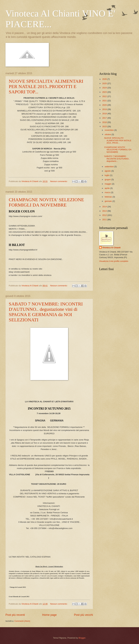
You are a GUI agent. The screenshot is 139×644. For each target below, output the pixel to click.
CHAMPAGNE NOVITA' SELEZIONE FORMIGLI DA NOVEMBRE (46, 202)
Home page (49, 615)
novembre (109, 130)
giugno (108, 179)
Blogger (82, 638)
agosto (108, 171)
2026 (105, 79)
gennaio (108, 201)
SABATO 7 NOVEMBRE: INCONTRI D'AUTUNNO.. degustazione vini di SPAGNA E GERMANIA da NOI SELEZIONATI (46, 312)
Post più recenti (15, 615)
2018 (105, 114)
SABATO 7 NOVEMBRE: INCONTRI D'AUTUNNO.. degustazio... (117, 159)
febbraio (109, 197)
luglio (107, 175)
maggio (108, 184)
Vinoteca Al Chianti (111, 248)
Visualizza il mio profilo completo (114, 261)
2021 (105, 101)
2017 (105, 118)
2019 (105, 109)
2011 (105, 220)
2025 (105, 83)
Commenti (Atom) (22, 621)
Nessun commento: (59, 181)
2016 (105, 122)
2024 (105, 88)
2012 (105, 215)
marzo (108, 192)
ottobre (108, 134)
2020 (105, 105)
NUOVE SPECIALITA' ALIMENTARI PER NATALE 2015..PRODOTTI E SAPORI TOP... (46, 86)
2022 (105, 96)
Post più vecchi (83, 615)
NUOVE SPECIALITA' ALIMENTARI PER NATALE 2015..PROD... (118, 140)
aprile (107, 188)
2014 (105, 207)
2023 (105, 92)
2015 (105, 126)
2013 (105, 211)
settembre (109, 167)
